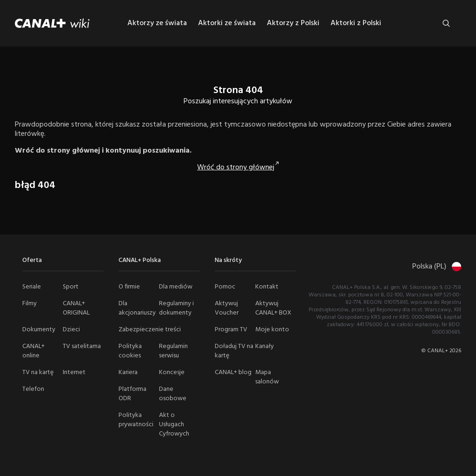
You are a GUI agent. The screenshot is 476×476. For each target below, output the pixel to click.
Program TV (231, 330)
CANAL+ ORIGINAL (76, 308)
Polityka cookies (130, 351)
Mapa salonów (267, 377)
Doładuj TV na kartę (234, 351)
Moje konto (272, 330)
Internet (74, 372)
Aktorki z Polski (356, 23)
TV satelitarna (82, 346)
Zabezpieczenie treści (150, 330)
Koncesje (172, 372)
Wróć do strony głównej (236, 168)
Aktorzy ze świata (157, 23)
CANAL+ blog (233, 372)
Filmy (30, 304)
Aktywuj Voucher (227, 308)
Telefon (33, 389)
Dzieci (71, 330)
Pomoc (225, 287)
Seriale (32, 287)
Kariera (128, 372)
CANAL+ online (33, 351)
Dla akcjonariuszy (137, 308)
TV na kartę (38, 372)
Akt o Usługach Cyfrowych (174, 425)
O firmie (129, 287)
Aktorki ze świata (227, 23)
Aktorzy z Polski (293, 23)
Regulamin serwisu (173, 351)
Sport (71, 287)
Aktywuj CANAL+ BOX (273, 308)
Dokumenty (39, 330)
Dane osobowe (173, 394)
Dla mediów (176, 287)
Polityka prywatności (136, 420)
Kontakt (267, 287)
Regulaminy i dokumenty (176, 308)
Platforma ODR (132, 394)
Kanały (264, 346)
